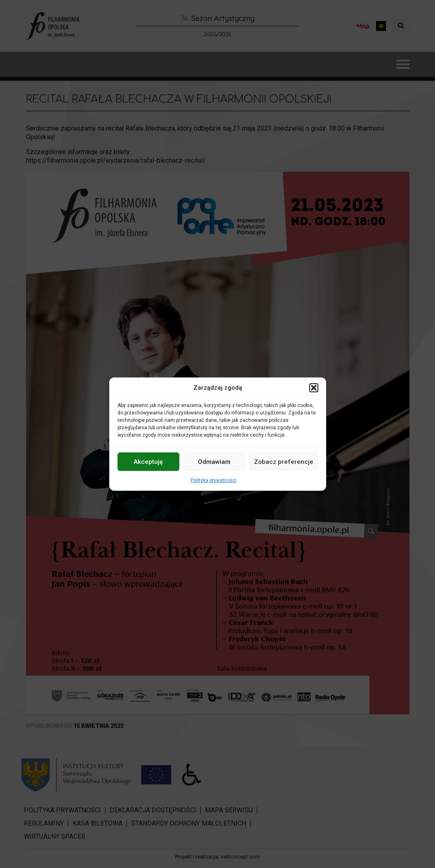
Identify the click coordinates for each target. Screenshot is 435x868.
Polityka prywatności (214, 480)
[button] (314, 388)
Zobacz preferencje (284, 462)
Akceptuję (148, 462)
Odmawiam (214, 462)
